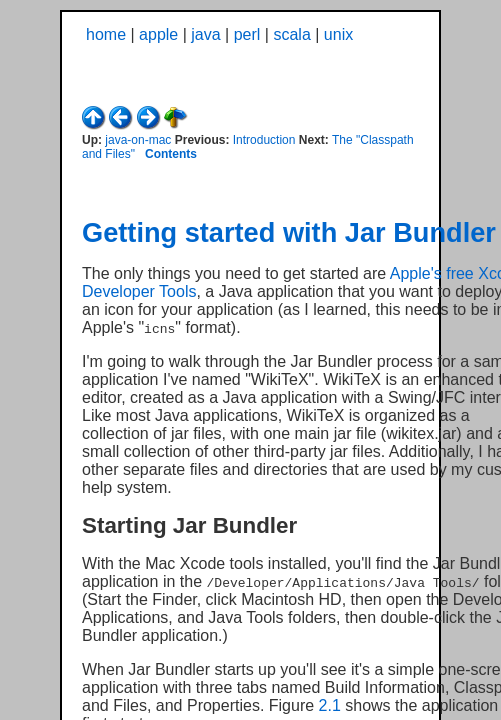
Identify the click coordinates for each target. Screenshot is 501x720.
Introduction (264, 140)
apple (158, 34)
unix (338, 34)
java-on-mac (138, 140)
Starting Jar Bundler (189, 525)
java (205, 34)
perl (247, 34)
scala (291, 34)
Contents (171, 154)
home (106, 34)
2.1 (330, 705)
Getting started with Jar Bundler (289, 232)
